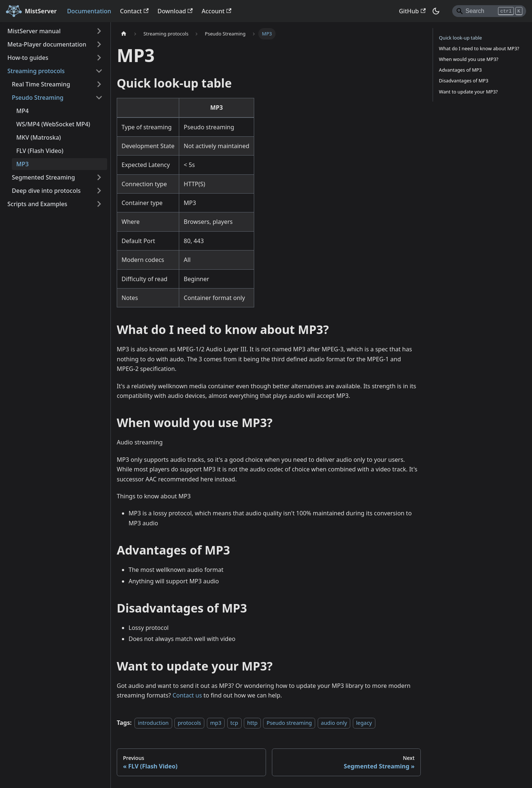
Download (175, 11)
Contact (134, 11)
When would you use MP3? (469, 59)
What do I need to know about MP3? (479, 48)
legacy (364, 723)
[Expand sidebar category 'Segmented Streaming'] (99, 177)
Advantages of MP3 (460, 70)
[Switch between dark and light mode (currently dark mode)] (436, 11)
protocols (189, 723)
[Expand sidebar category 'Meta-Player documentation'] (99, 44)
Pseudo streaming (289, 723)
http (252, 723)
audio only (334, 723)
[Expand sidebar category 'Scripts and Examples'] (99, 204)
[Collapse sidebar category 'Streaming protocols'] (99, 71)
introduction (153, 723)
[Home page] (124, 34)
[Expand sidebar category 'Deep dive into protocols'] (99, 191)
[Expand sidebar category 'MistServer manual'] (99, 31)
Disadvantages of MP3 (464, 81)
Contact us (187, 695)
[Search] (489, 11)
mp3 (216, 723)
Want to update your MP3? (468, 92)
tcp (234, 723)
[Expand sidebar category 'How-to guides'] (99, 58)
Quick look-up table (461, 38)
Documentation (89, 11)
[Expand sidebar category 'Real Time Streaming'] (99, 84)
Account (216, 11)
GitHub (412, 11)
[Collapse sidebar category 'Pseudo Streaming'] (99, 98)
